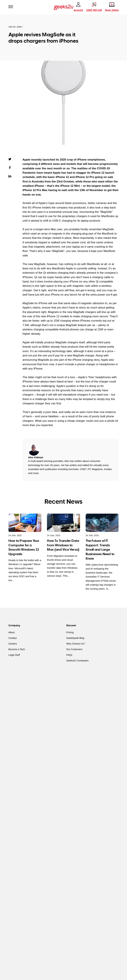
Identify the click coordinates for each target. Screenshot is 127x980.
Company (14, 625)
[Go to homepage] (63, 7)
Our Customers (74, 649)
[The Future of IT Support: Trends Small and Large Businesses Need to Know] (102, 523)
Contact (13, 638)
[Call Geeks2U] (94, 7)
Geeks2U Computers (77, 661)
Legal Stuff (14, 655)
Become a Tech (17, 649)
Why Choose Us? (76, 644)
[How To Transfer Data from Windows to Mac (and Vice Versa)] (63, 523)
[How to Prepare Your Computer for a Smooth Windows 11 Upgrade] (25, 523)
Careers (13, 644)
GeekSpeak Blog (75, 638)
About (12, 632)
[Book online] (112, 7)
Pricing (70, 632)
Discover (71, 625)
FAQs (69, 655)
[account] (78, 7)
